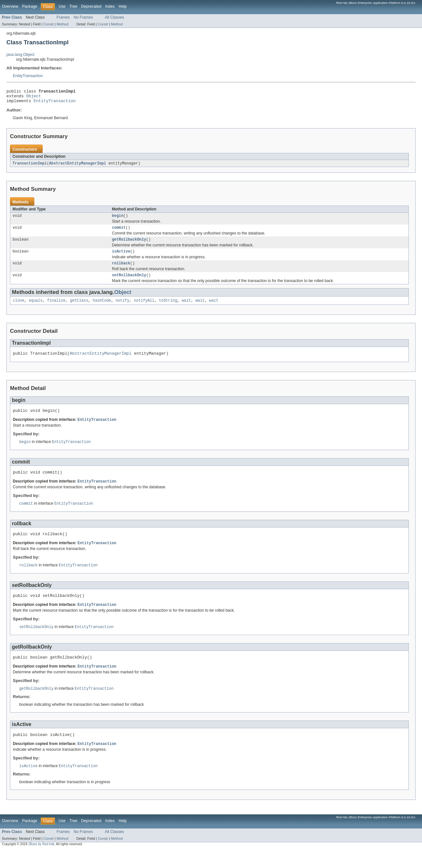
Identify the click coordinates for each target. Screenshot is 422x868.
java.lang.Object (20, 55)
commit (119, 232)
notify (123, 308)
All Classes (114, 17)
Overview (10, 6)
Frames (63, 17)
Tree (73, 6)
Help (123, 6)
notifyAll (144, 308)
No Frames (83, 17)
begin (118, 219)
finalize (56, 308)
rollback (121, 270)
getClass (79, 308)
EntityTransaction (28, 76)
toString (168, 308)
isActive (121, 257)
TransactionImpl (30, 166)
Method (62, 24)
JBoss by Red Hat (41, 862)
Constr (48, 24)
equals (36, 308)
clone (19, 308)
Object (34, 98)
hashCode (102, 308)
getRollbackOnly (129, 244)
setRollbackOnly (129, 282)
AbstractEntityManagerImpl (78, 166)
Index (110, 6)
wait (186, 308)
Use (62, 6)
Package (30, 6)
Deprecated (91, 6)
